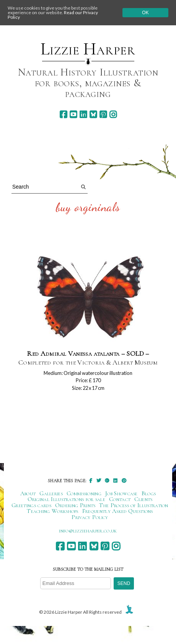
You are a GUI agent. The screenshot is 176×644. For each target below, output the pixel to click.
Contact (120, 499)
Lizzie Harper (88, 49)
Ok (145, 13)
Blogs (149, 493)
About (28, 493)
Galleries (51, 493)
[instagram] (113, 114)
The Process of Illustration (134, 505)
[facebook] (63, 114)
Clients (143, 499)
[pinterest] (103, 114)
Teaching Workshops (53, 511)
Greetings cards (31, 505)
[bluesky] (93, 114)
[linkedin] (83, 114)
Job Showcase (121, 493)
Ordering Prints (75, 505)
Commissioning (84, 493)
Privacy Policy (90, 517)
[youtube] (73, 114)
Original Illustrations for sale (67, 499)
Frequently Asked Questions (118, 511)
